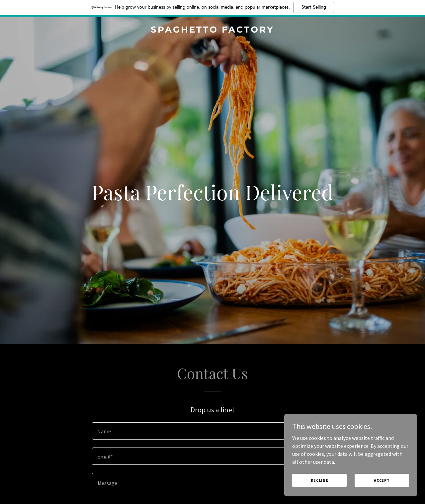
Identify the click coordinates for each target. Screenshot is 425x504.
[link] (213, 31)
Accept (382, 480)
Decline (320, 480)
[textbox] (212, 431)
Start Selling (314, 7)
